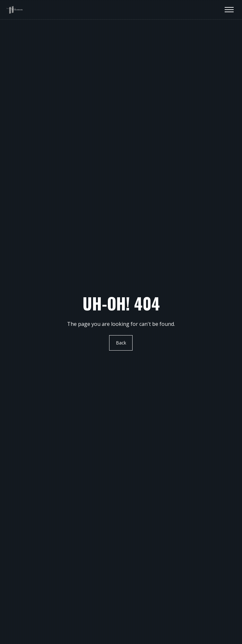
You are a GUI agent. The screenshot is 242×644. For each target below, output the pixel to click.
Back (121, 343)
